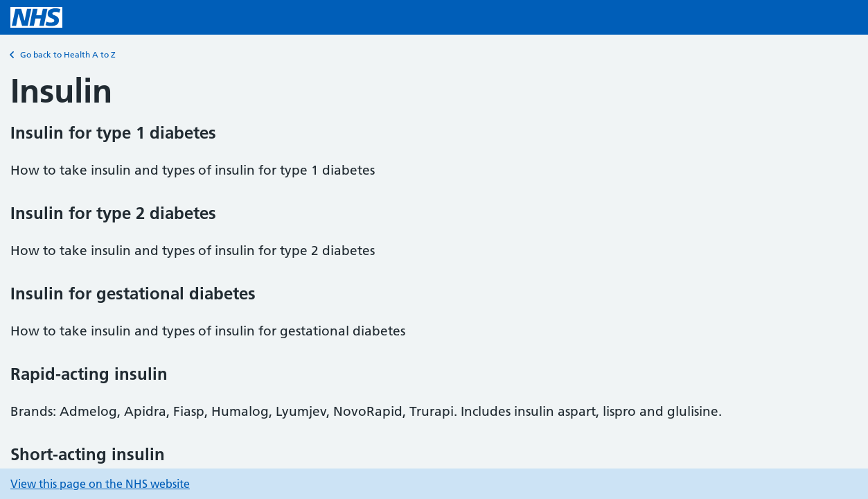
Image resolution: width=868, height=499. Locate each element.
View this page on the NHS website (100, 484)
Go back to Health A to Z (63, 55)
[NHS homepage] (36, 17)
